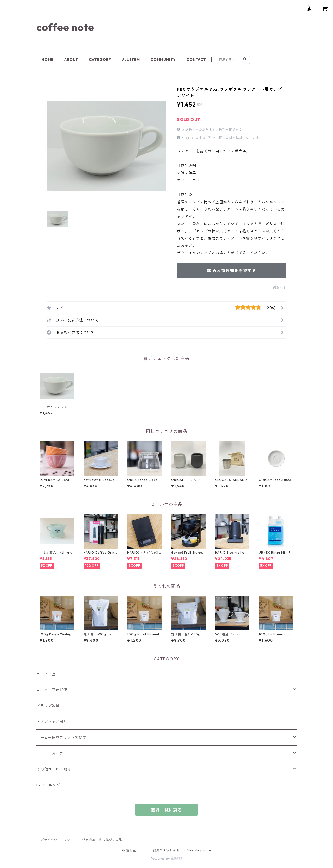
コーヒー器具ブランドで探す (61, 738)
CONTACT (196, 60)
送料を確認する (230, 130)
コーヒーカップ (50, 753)
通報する (280, 288)
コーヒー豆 (46, 674)
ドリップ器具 (48, 706)
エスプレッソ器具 (52, 722)
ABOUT (71, 60)
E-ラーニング (48, 785)
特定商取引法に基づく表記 (102, 840)
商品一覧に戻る (166, 810)
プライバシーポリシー (57, 840)
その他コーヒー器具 (54, 769)
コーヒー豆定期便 (52, 690)
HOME (48, 60)
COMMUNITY (163, 60)
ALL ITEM (131, 60)
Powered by (167, 859)
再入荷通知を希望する (232, 271)
